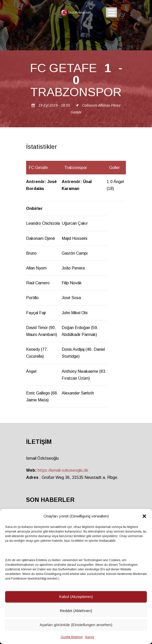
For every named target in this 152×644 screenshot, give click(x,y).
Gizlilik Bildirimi (72, 637)
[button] (144, 516)
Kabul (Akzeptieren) (76, 597)
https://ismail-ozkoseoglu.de (63, 470)
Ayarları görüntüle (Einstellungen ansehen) (76, 625)
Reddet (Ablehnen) (76, 611)
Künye (90, 637)
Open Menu (111, 12)
